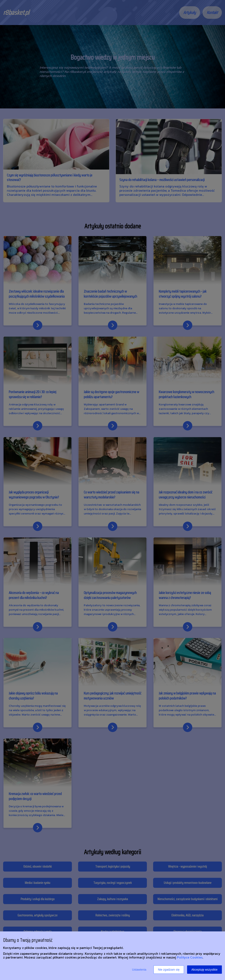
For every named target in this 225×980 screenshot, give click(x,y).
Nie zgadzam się (169, 970)
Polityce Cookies (190, 957)
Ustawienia (139, 970)
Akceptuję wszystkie (204, 970)
